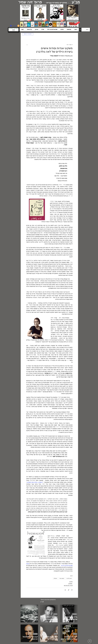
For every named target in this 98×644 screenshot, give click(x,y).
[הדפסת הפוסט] (65, 590)
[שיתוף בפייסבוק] (72, 590)
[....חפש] (87, 30)
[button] (14, 30)
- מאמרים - (70, 584)
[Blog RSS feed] (18, 26)
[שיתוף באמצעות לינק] (69, 590)
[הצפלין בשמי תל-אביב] (14, 19)
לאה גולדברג (69, 579)
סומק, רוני (35, 634)
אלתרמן (55, 614)
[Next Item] (64, 24)
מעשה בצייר (62, 579)
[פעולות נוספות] (27, 45)
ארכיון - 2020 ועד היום (68, 586)
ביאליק (36, 614)
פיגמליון (55, 579)
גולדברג (71, 582)
